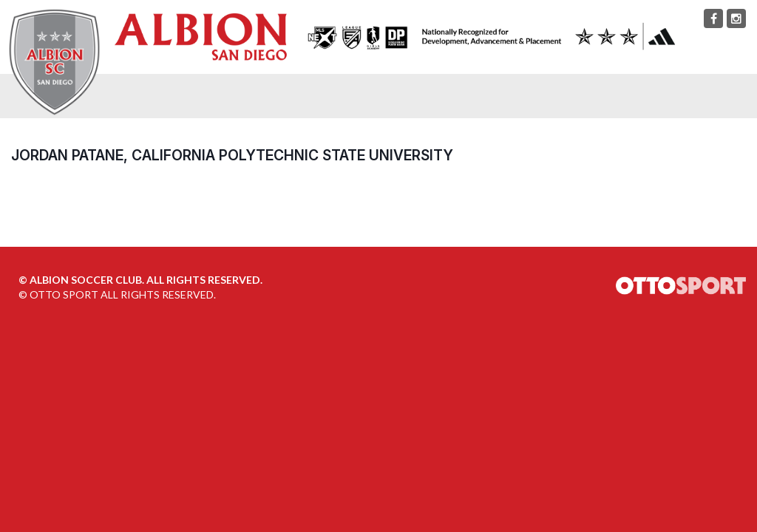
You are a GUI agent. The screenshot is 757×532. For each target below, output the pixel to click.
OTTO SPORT (64, 294)
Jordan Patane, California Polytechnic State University (232, 155)
